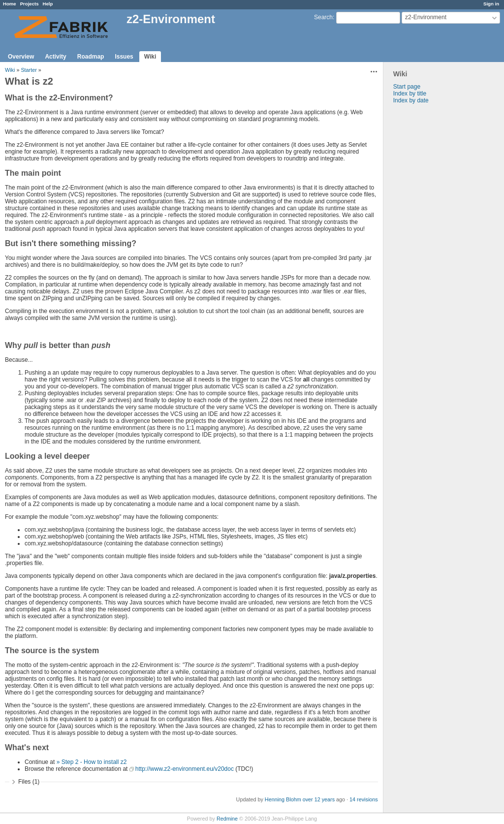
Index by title (410, 94)
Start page (407, 87)
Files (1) (29, 782)
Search (323, 17)
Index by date (411, 100)
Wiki (150, 57)
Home (10, 4)
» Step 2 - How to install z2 (92, 762)
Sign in (491, 4)
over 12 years (319, 799)
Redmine (227, 819)
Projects (30, 4)
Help (48, 4)
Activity (55, 57)
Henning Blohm (283, 799)
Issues (124, 57)
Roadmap (91, 57)
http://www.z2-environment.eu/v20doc (185, 769)
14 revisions (364, 799)
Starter (29, 70)
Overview (21, 57)
